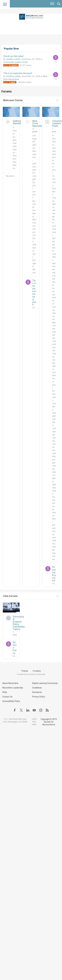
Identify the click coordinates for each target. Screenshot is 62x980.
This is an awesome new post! (18, 73)
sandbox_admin (13, 59)
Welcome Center (13, 100)
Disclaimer (37, 692)
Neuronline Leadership (13, 688)
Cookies (37, 671)
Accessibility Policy (11, 701)
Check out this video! (13, 56)
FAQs (5, 692)
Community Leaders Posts (15, 62)
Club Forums (10, 596)
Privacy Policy (39, 697)
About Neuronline (10, 683)
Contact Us (7, 697)
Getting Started (17, 122)
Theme (25, 671)
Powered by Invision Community (31, 674)
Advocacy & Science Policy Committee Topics (19, 623)
